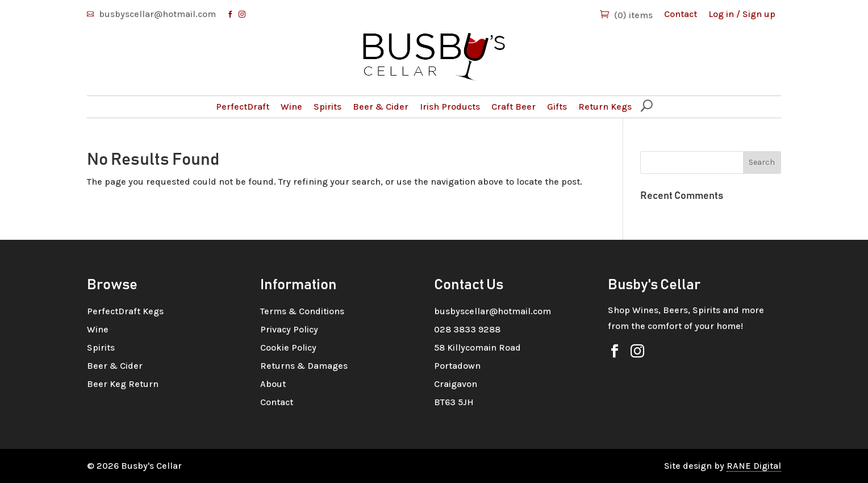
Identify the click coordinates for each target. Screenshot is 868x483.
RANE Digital (754, 466)
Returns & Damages (304, 366)
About (273, 384)
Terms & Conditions (302, 311)
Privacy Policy (289, 329)
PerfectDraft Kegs (125, 311)
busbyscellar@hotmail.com (157, 14)
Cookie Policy (288, 347)
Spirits (327, 107)
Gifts (557, 107)
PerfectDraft (243, 107)
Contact (681, 14)
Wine (291, 107)
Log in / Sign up (742, 14)
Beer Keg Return (123, 384)
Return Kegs (605, 107)
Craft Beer (514, 107)
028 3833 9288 (467, 329)
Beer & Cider (381, 107)
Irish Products (450, 107)
